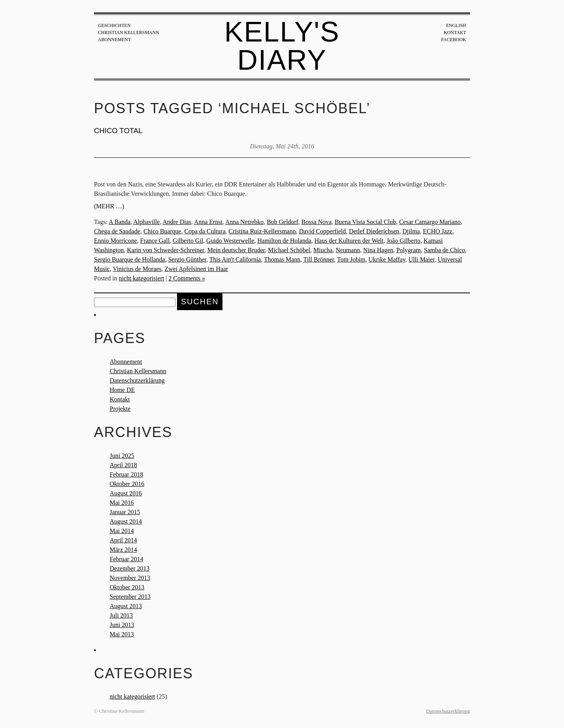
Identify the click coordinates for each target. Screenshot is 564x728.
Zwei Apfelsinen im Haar (196, 269)
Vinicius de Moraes (137, 269)
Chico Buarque (162, 231)
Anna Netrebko (244, 222)
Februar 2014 (127, 559)
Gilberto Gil (188, 241)
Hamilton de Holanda (284, 241)
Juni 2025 (122, 456)
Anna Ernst (208, 222)
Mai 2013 (122, 634)
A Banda (120, 222)
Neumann (348, 250)
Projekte (120, 409)
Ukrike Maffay (387, 259)
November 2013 (130, 578)
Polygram (409, 250)
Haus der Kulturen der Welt (349, 241)
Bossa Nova (317, 222)
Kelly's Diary (282, 46)
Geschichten (114, 25)
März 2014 (123, 550)
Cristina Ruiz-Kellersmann (262, 231)
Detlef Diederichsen (374, 231)
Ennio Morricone (116, 241)
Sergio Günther (187, 259)
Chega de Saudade (117, 231)
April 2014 (123, 540)
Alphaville (146, 222)
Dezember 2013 (130, 568)
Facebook (454, 40)
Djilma (411, 231)
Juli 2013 (121, 615)
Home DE (122, 390)
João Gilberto (404, 241)
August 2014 (126, 521)
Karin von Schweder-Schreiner (165, 250)
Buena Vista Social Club (365, 222)
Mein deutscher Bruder (236, 250)
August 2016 (126, 493)
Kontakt (455, 33)
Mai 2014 (122, 531)
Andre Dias (177, 222)
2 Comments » (187, 278)
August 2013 (126, 606)
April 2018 (123, 465)
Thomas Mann (282, 259)
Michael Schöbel (289, 250)
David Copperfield (322, 231)
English (456, 25)
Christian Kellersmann (128, 33)
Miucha (323, 250)
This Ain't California (235, 259)
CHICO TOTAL (118, 131)
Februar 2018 (127, 474)
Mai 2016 (122, 503)
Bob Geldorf (282, 222)
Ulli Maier (421, 259)
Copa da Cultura (205, 231)
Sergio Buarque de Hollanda (129, 259)
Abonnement (114, 40)
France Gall (155, 241)
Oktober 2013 (127, 587)
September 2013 (130, 597)
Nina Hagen (378, 250)
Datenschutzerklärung (137, 380)
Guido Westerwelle (230, 241)
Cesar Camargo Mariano (430, 222)
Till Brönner (319, 259)
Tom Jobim (351, 259)
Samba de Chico (444, 250)
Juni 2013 (122, 625)
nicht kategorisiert (141, 278)
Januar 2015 (125, 512)
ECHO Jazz (438, 231)
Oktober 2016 (127, 484)
